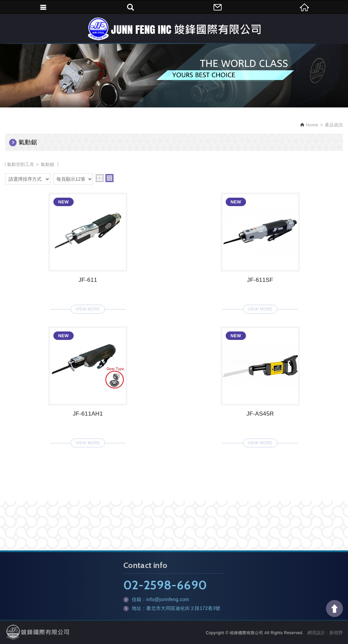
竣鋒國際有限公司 (174, 29)
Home (312, 125)
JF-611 (88, 251)
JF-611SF (260, 251)
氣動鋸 (48, 164)
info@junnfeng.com (168, 599)
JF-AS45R (260, 385)
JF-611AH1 (88, 385)
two (100, 178)
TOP (334, 609)
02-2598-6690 (165, 585)
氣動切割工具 (21, 164)
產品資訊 (334, 125)
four (109, 178)
